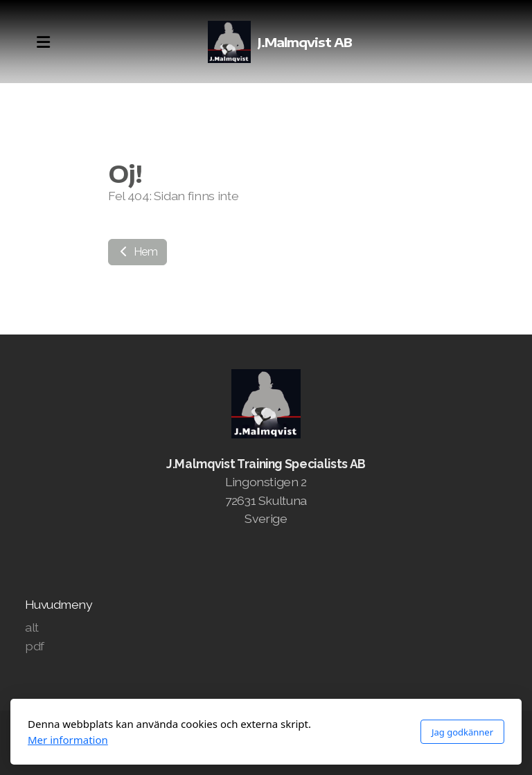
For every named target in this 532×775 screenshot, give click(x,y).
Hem (138, 252)
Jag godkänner (462, 732)
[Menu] (43, 42)
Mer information (68, 740)
